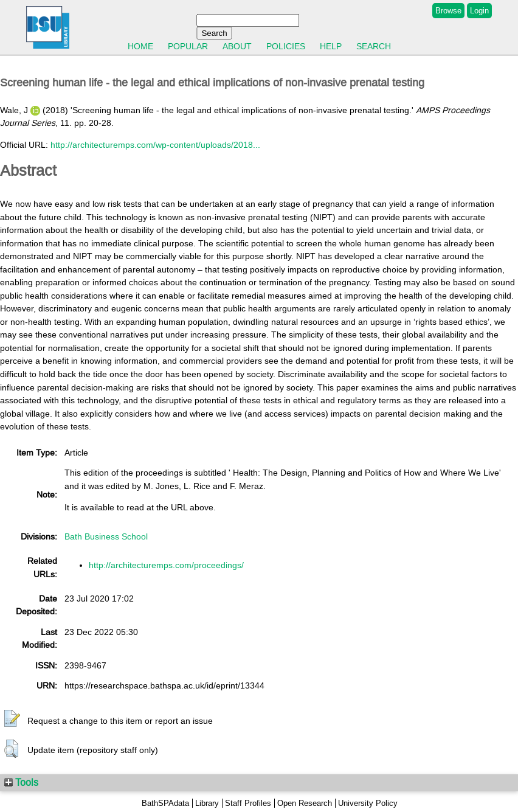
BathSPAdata (165, 803)
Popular (188, 46)
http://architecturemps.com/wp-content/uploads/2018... (155, 145)
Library (207, 803)
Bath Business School (106, 536)
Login (479, 11)
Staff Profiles (248, 803)
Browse (448, 11)
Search (374, 46)
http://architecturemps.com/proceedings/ (166, 565)
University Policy (368, 803)
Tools (21, 782)
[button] (12, 719)
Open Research (305, 803)
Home (140, 46)
